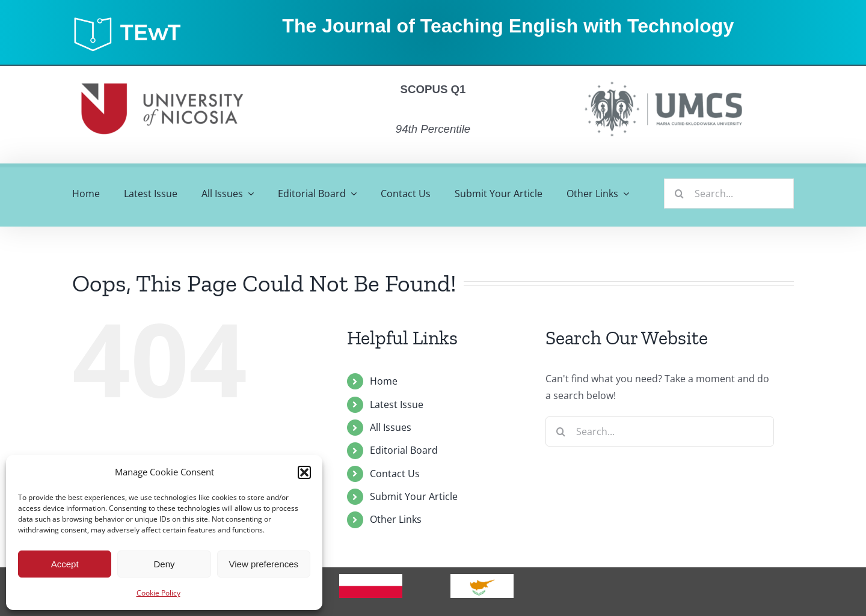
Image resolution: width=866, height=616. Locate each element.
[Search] (679, 194)
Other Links (396, 519)
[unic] (162, 71)
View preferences (264, 564)
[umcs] (663, 78)
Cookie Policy (158, 593)
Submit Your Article (414, 496)
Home (384, 381)
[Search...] (729, 194)
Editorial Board (404, 450)
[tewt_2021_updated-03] (133, 20)
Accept (65, 564)
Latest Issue (397, 404)
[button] (304, 472)
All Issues (391, 427)
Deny (164, 564)
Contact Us (395, 474)
